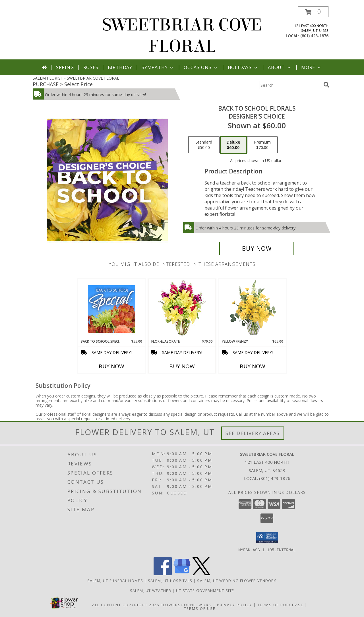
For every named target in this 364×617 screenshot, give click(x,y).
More (312, 67)
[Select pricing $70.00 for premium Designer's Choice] (262, 145)
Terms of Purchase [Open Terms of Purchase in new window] (280, 604)
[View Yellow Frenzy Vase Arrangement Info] (253, 309)
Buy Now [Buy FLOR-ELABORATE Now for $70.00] (182, 366)
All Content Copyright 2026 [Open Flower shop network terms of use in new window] (126, 604)
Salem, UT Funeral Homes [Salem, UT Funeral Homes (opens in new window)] (115, 580)
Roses (91, 67)
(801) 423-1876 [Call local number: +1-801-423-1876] (314, 36)
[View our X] (201, 573)
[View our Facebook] (163, 573)
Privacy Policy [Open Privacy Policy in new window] (234, 604)
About (280, 67)
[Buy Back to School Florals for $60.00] (257, 249)
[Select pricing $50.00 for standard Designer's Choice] (204, 145)
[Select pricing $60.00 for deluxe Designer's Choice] (233, 145)
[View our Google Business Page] (182, 573)
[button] (313, 12)
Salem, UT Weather (151, 590)
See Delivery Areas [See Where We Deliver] (253, 433)
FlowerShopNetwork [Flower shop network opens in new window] (186, 604)
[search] (326, 85)
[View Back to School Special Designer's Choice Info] (112, 309)
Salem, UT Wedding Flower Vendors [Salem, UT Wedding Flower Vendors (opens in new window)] (237, 580)
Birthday (120, 67)
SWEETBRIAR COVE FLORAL (182, 36)
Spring (65, 67)
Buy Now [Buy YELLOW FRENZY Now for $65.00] (253, 366)
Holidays (243, 67)
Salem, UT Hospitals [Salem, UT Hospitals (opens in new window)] (170, 580)
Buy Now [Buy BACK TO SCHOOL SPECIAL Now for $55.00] (111, 366)
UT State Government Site (205, 590)
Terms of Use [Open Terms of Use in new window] (200, 608)
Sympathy (158, 67)
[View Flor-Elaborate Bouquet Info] (182, 309)
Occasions (201, 67)
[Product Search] (290, 85)
